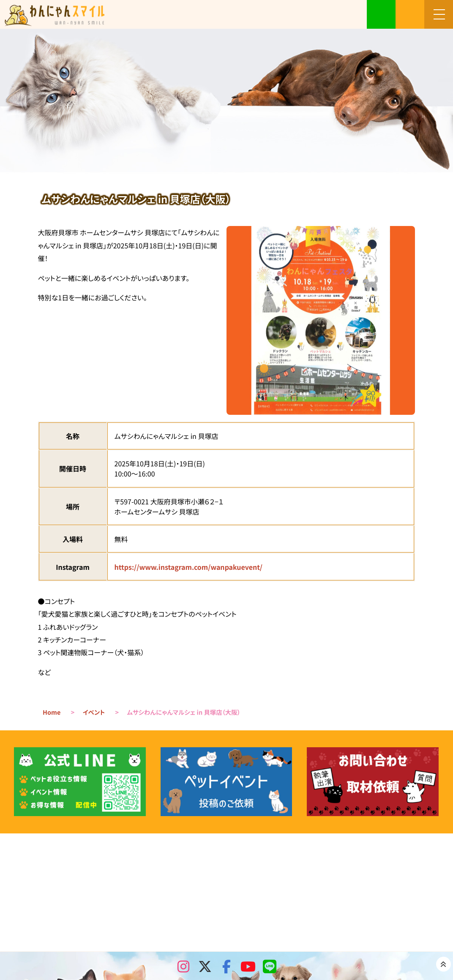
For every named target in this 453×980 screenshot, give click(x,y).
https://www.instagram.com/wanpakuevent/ (188, 567)
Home (52, 712)
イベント (94, 712)
